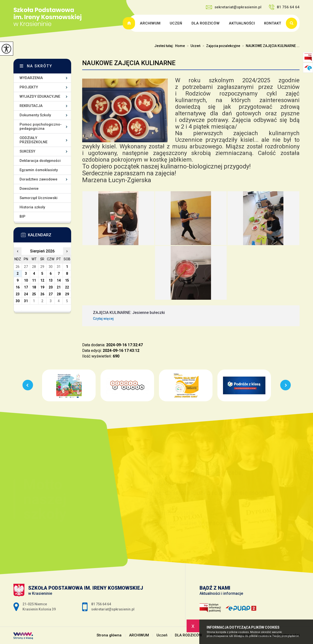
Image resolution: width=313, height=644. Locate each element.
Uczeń (176, 23)
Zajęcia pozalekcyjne (220, 46)
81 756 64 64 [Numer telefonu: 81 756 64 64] (101, 604)
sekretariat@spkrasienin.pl (234, 7)
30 (18, 301)
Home (180, 46)
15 (67, 280)
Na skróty (40, 66)
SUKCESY (27, 151)
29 (67, 294)
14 (59, 280)
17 (26, 287)
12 (42, 280)
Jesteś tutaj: (165, 46)
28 (59, 294)
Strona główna (130, 23)
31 (26, 301)
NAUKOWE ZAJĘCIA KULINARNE (129, 63)
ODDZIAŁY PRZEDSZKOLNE (34, 140)
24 (26, 294)
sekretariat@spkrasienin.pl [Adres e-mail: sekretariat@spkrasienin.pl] (113, 609)
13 (51, 280)
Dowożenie (29, 189)
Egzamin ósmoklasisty (39, 170)
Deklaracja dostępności (40, 161)
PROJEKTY (29, 87)
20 (51, 287)
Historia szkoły (32, 207)
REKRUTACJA (31, 106)
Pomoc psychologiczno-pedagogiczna (41, 126)
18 (34, 287)
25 (34, 294)
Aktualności (242, 23)
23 (18, 294)
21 (59, 287)
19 (42, 287)
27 (51, 294)
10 (26, 280)
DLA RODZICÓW (206, 23)
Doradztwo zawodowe (39, 179)
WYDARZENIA (31, 78)
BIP (22, 216)
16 (18, 287)
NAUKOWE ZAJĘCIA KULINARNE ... (270, 46)
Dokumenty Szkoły (35, 115)
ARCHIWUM (150, 23)
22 (67, 287)
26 (42, 294)
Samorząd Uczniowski (39, 198)
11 (34, 280)
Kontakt (273, 23)
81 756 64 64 (284, 7)
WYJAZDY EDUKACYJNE (40, 96)
